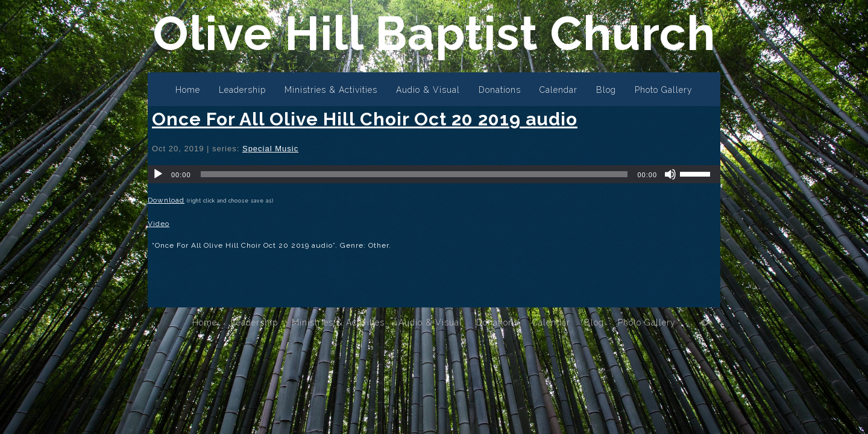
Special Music (270, 149)
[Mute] (670, 174)
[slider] (414, 174)
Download (166, 200)
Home (188, 90)
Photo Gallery (664, 90)
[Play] (158, 174)
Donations (500, 90)
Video (159, 224)
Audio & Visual (428, 90)
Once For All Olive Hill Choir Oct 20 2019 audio (365, 119)
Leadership (242, 90)
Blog (606, 90)
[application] (434, 174)
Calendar (558, 90)
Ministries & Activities (331, 90)
